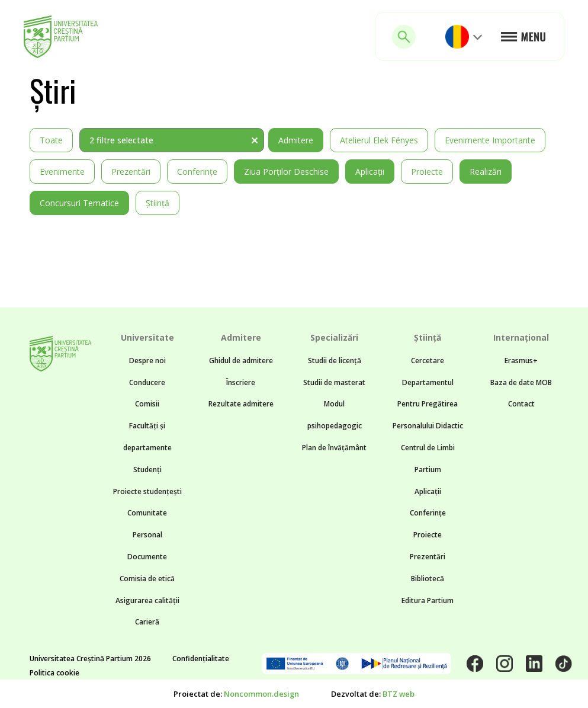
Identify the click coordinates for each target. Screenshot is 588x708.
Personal (147, 535)
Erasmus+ (521, 361)
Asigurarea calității (147, 600)
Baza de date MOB (521, 382)
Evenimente (62, 172)
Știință (158, 203)
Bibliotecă (428, 579)
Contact (521, 404)
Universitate (147, 337)
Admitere (296, 140)
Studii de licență (335, 361)
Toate (51, 140)
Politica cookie (54, 673)
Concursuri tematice (79, 203)
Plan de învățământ (334, 448)
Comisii (147, 404)
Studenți (147, 470)
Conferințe (197, 172)
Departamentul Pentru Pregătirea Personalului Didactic (428, 404)
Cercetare (428, 361)
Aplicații (370, 172)
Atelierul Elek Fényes (379, 140)
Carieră (147, 622)
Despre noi (147, 361)
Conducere (147, 382)
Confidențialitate (201, 659)
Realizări (486, 172)
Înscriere (241, 382)
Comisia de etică (147, 579)
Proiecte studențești (147, 491)
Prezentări (131, 172)
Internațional (521, 337)
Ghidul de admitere (241, 361)
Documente (147, 557)
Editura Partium (428, 600)
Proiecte (427, 172)
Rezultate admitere (241, 404)
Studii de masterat (334, 382)
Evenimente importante (490, 140)
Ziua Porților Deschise (286, 172)
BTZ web (399, 694)
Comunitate (147, 513)
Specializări (334, 337)
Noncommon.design (261, 694)
